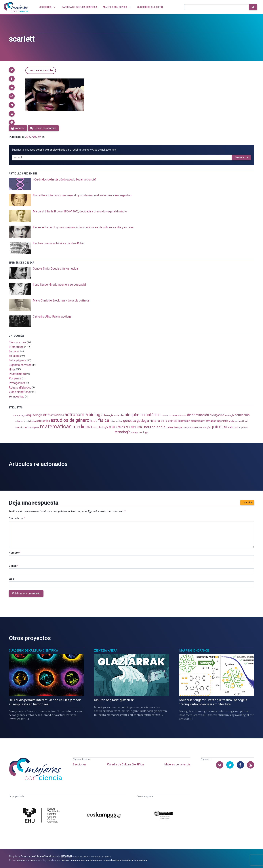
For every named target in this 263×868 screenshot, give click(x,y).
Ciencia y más (18, 342)
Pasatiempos (17, 374)
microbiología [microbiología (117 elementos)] (100, 427)
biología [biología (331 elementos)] (96, 415)
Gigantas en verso (20, 365)
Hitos (12, 369)
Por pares (15, 378)
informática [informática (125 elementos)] (209, 421)
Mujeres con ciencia (177, 764)
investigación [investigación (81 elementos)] (34, 428)
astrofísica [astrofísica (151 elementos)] (57, 415)
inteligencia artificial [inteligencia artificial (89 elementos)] (238, 421)
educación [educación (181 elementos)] (242, 415)
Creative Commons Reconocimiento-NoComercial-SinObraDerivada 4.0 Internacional (104, 861)
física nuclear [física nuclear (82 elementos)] (116, 421)
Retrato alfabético (20, 387)
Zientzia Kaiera (106, 651)
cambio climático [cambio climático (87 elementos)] (169, 415)
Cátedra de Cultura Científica (125, 764)
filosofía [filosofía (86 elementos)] (94, 421)
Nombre (15, 553)
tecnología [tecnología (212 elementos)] (123, 432)
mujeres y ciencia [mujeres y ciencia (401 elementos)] (126, 427)
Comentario (17, 518)
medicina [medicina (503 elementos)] (82, 427)
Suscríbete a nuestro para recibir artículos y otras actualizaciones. (64, 150)
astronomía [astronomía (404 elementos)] (76, 415)
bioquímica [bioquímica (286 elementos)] (135, 415)
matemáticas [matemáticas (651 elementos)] (56, 427)
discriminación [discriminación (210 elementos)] (198, 415)
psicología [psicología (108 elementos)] (204, 428)
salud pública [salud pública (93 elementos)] (242, 428)
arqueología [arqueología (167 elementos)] (34, 415)
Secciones (79, 764)
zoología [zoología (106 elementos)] (144, 432)
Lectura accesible (41, 70)
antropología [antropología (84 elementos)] (19, 415)
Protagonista (17, 383)
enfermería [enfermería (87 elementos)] (20, 421)
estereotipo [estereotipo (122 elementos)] (43, 421)
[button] (12, 70)
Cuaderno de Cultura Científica (33, 651)
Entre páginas (17, 360)
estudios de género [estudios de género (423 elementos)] (70, 420)
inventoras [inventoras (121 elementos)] (21, 428)
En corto (14, 351)
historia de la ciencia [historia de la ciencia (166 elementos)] (163, 421)
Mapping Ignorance (194, 651)
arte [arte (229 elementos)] (46, 415)
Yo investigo (17, 396)
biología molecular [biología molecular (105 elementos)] (114, 415)
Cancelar (247, 503)
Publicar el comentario (26, 593)
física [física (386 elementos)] (104, 420)
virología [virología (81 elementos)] (135, 433)
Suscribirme (242, 157)
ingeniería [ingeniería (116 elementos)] (222, 421)
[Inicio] (16, 7)
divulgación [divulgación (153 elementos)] (217, 415)
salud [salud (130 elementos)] (231, 427)
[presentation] (131, 184)
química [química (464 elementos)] (219, 427)
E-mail (14, 566)
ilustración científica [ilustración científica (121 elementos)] (190, 421)
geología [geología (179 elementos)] (143, 421)
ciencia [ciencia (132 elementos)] (182, 415)
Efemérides (16, 347)
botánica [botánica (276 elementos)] (153, 415)
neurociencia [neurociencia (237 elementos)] (155, 427)
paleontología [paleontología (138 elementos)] (174, 427)
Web (11, 579)
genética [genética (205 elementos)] (129, 421)
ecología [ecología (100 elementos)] (229, 415)
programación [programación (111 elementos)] (190, 427)
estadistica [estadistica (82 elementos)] (31, 421)
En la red (14, 356)
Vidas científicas (19, 392)
